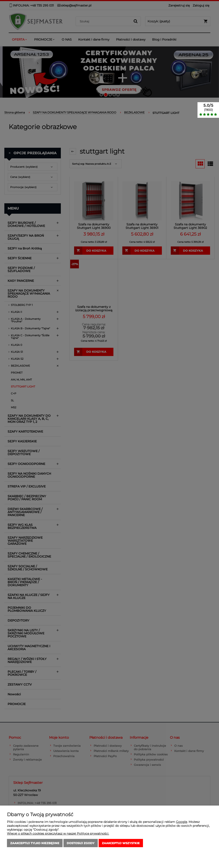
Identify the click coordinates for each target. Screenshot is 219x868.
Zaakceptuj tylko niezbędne (35, 843)
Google (182, 822)
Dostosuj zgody (81, 843)
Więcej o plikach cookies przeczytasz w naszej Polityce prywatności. (58, 834)
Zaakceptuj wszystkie (121, 843)
